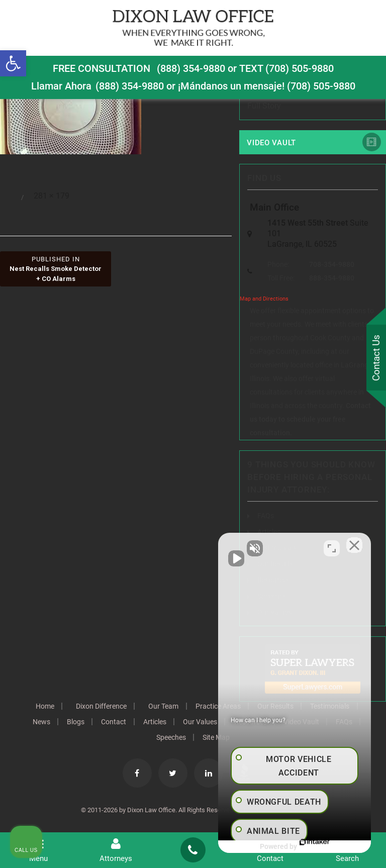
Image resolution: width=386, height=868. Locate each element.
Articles (171, 722)
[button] (13, 63)
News (56, 722)
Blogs (91, 722)
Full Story (264, 106)
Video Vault (271, 143)
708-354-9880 (332, 265)
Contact (130, 722)
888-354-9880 (332, 278)
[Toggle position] (332, 547)
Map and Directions (264, 299)
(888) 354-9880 (191, 68)
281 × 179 (52, 196)
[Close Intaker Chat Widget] (353, 547)
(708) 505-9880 (321, 86)
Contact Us (375, 358)
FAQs (266, 516)
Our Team (163, 707)
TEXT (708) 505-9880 (286, 68)
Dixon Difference (100, 707)
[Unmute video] (208, 547)
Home (42, 707)
